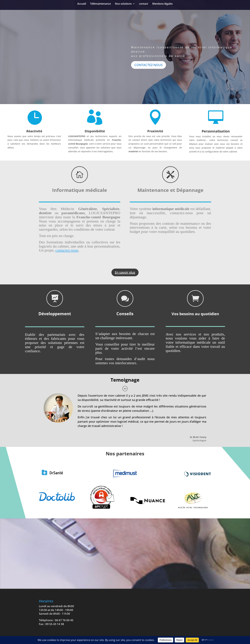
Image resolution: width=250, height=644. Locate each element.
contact (144, 4)
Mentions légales (162, 4)
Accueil (82, 4)
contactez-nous (67, 250)
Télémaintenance (100, 4)
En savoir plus (125, 272)
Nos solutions (123, 4)
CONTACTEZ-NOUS (149, 65)
